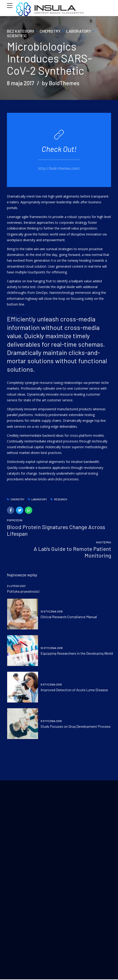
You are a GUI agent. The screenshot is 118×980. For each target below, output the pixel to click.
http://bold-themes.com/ (59, 168)
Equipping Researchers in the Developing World (77, 653)
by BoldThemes (61, 83)
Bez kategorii (21, 31)
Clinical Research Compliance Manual (69, 617)
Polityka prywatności (23, 591)
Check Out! (59, 149)
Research (61, 499)
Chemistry (50, 31)
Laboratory (79, 31)
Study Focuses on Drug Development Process (76, 726)
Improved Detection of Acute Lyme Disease (74, 690)
